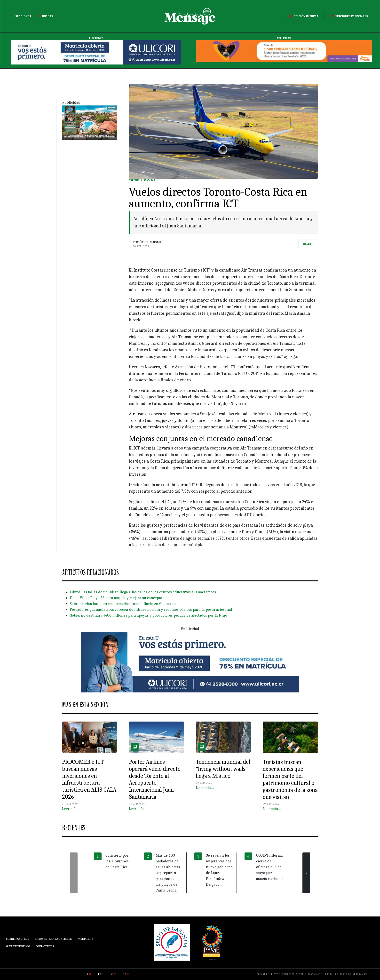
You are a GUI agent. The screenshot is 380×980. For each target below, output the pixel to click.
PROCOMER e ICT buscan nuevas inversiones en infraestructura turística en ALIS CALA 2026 (89, 779)
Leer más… (71, 809)
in (125, 974)
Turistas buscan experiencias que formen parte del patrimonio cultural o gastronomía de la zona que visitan (290, 779)
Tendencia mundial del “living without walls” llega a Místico (223, 769)
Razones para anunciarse (53, 939)
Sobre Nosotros (17, 939)
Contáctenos (45, 946)
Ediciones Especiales (348, 16)
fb (100, 974)
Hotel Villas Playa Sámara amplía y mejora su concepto (116, 598)
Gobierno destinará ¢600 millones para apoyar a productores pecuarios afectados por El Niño (148, 615)
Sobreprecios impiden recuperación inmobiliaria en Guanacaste (124, 604)
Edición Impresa (303, 16)
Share (307, 244)
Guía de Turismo (18, 946)
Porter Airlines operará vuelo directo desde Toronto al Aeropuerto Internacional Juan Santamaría (155, 779)
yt (112, 974)
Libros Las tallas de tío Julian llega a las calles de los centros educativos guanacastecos (143, 592)
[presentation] (74, 873)
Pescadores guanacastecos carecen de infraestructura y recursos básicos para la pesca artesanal (151, 610)
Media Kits (85, 939)
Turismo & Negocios (142, 181)
